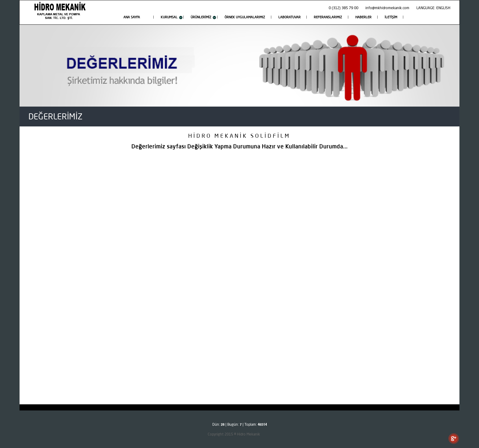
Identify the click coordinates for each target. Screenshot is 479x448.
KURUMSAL (169, 18)
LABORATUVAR (289, 18)
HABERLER (363, 18)
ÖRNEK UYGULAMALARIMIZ (245, 18)
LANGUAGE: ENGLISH (433, 8)
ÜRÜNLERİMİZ (201, 18)
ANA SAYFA (132, 18)
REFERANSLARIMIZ (328, 18)
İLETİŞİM (391, 18)
